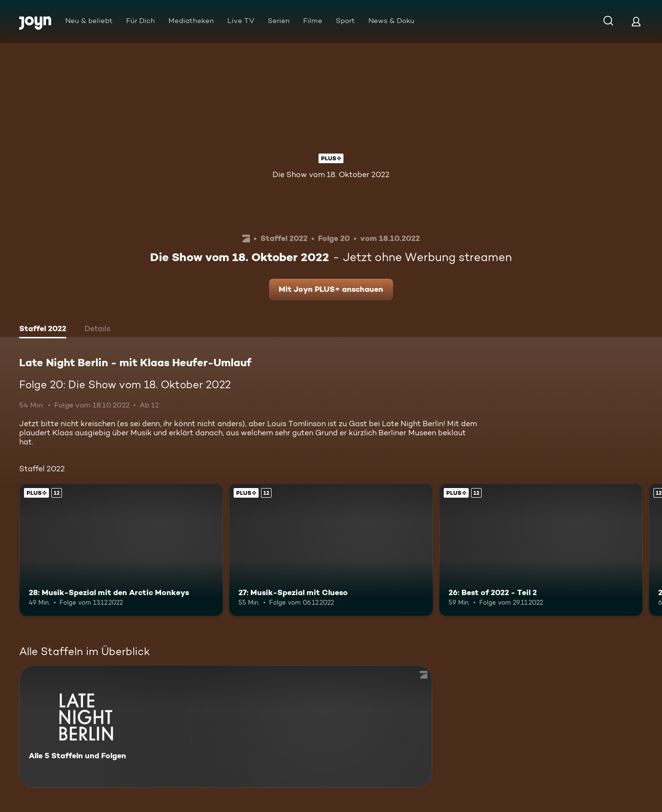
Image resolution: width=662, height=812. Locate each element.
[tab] (43, 330)
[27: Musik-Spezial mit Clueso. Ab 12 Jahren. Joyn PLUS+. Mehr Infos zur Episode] (331, 549)
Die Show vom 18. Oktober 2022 (331, 174)
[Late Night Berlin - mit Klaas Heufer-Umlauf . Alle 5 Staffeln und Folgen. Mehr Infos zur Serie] (226, 726)
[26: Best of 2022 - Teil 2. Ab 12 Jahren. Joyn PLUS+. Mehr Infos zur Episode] (541, 549)
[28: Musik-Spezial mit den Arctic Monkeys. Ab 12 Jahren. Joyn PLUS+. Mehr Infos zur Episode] (121, 549)
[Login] (636, 21)
